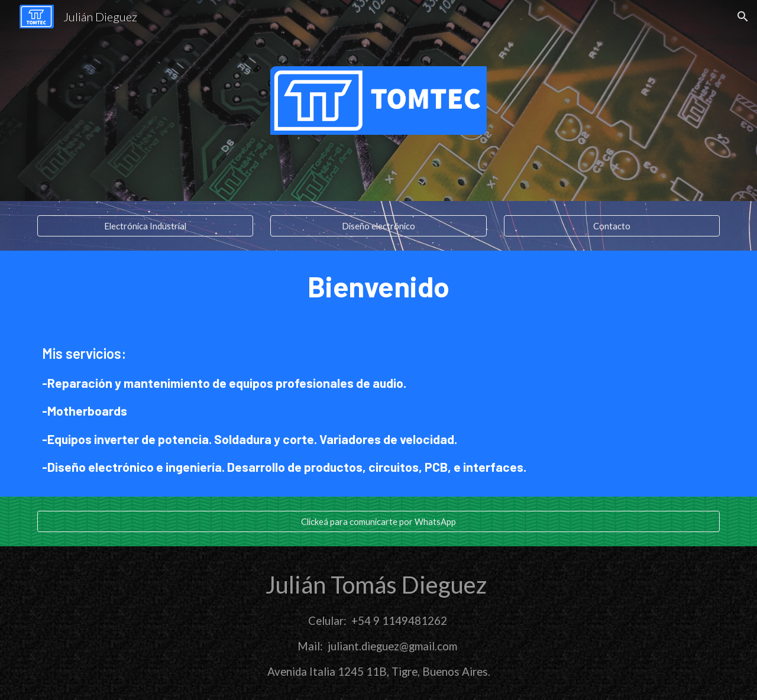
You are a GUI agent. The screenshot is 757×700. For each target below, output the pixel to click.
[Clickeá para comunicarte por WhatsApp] (378, 521)
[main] (378, 287)
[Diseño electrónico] (378, 226)
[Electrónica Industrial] (145, 226)
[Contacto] (612, 226)
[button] (743, 17)
